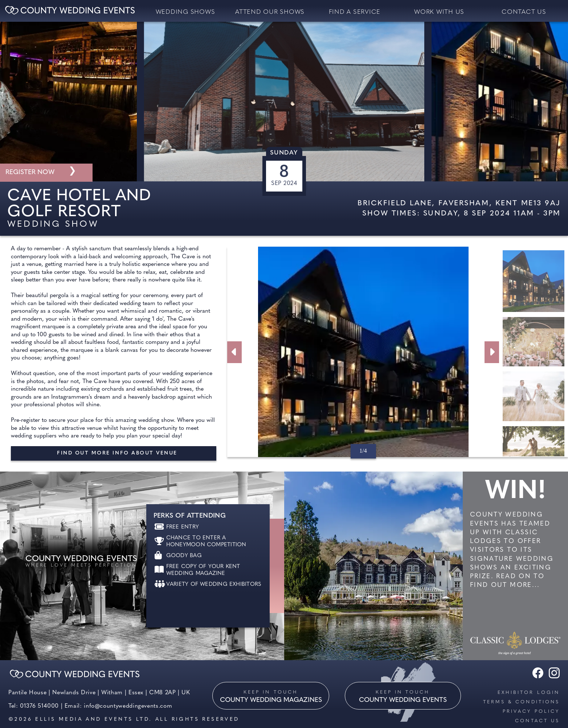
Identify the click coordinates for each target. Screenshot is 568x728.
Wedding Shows (185, 12)
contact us (524, 12)
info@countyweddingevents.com (128, 706)
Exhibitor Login (529, 693)
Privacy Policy (531, 711)
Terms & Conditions (521, 702)
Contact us (537, 721)
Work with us (439, 12)
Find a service (355, 12)
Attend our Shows (270, 12)
